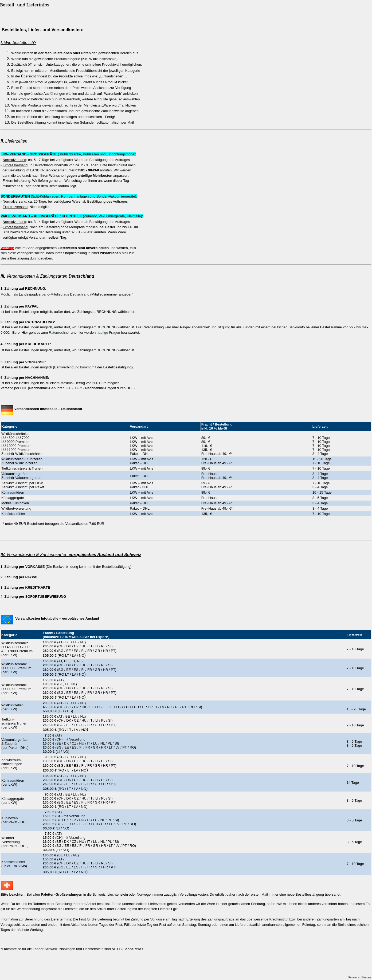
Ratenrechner (59, 332)
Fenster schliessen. (360, 977)
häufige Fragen (108, 332)
